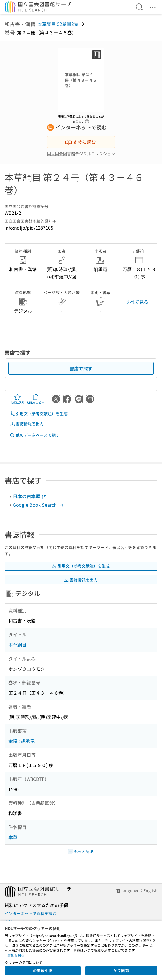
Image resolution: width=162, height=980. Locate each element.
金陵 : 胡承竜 (21, 741)
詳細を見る (16, 955)
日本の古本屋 (30, 496)
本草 (13, 837)
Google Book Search (38, 505)
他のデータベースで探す (35, 435)
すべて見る (137, 302)
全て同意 (121, 970)
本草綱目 (17, 645)
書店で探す (81, 368)
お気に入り (17, 399)
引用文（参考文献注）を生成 (39, 414)
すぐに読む (80, 142)
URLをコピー (36, 399)
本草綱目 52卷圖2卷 (58, 24)
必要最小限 (43, 970)
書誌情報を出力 (27, 424)
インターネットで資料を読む (31, 913)
